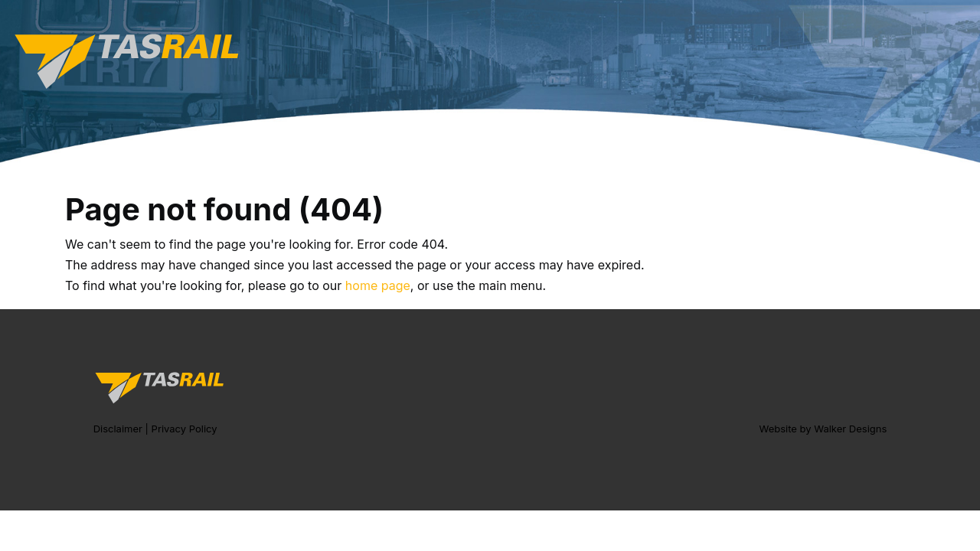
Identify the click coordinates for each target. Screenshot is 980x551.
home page (378, 285)
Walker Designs (850, 429)
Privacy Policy (185, 429)
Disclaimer (118, 429)
